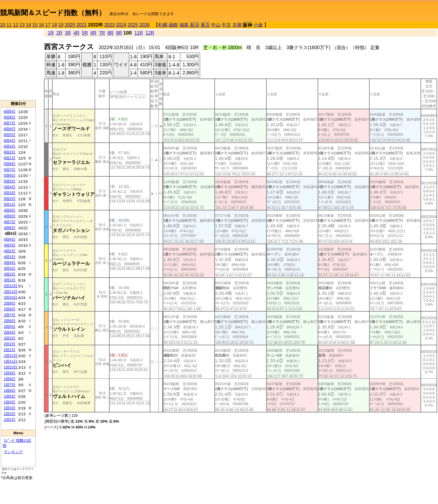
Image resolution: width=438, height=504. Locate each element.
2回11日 (11, 292)
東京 (205, 25)
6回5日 (10, 135)
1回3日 (10, 408)
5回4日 (10, 187)
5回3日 (10, 193)
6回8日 (10, 117)
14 (29, 25)
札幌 (163, 25)
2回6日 (10, 321)
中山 (216, 25)
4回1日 (10, 257)
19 (61, 25)
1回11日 (11, 361)
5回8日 (10, 164)
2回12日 (11, 286)
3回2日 (10, 274)
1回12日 (11, 356)
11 (9, 25)
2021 (82, 25)
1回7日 (10, 385)
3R (68, 33)
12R (150, 33)
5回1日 (10, 204)
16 (42, 25)
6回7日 (10, 123)
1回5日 (10, 396)
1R (51, 33)
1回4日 (10, 402)
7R (102, 33)
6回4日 (10, 141)
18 (54, 25)
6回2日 (10, 152)
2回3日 (10, 338)
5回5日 (10, 181)
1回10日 (11, 367)
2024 (121, 25)
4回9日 (10, 210)
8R (111, 33)
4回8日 (10, 216)
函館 (173, 25)
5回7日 (10, 170)
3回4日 (10, 263)
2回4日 (10, 332)
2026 (145, 25)
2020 (70, 25)
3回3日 (10, 268)
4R (76, 33)
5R (85, 33)
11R (139, 33)
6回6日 (10, 129)
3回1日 (10, 280)
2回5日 (10, 327)
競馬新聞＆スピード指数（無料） (53, 13)
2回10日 (11, 297)
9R (119, 33)
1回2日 (10, 414)
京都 (237, 25)
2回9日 (10, 303)
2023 (110, 25)
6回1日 (10, 158)
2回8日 (10, 309)
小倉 (258, 25)
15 (35, 25)
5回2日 (10, 199)
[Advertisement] (18, 64)
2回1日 (10, 350)
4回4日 (10, 239)
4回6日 (10, 228)
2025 (133, 25)
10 (3, 25)
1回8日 (10, 379)
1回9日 (10, 373)
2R (59, 33)
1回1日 (10, 420)
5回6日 (10, 175)
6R (93, 33)
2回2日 (10, 344)
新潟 (195, 25)
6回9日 (10, 111)
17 (48, 25)
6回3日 (10, 146)
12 (16, 25)
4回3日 (10, 245)
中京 (226, 25)
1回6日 (10, 390)
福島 (184, 25)
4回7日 (10, 222)
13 (22, 25)
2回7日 (10, 315)
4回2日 (10, 251)
